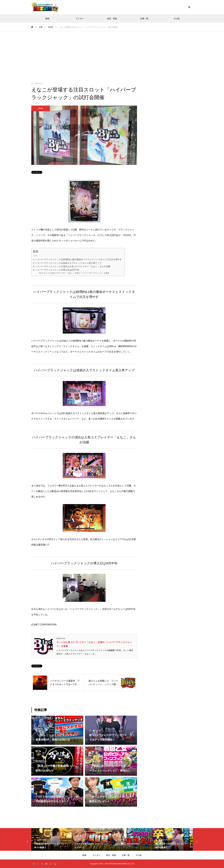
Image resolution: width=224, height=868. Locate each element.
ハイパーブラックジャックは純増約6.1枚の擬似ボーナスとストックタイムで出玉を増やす (78, 259)
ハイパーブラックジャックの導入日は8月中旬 (57, 270)
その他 (177, 19)
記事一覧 (144, 19)
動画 (47, 19)
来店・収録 (112, 19)
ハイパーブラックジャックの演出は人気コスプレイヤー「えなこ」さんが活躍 (73, 266)
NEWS (41, 108)
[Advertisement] (112, 53)
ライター (80, 19)
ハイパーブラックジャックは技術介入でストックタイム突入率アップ (68, 263)
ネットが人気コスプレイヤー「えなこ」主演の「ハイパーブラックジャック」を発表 (76, 273)
